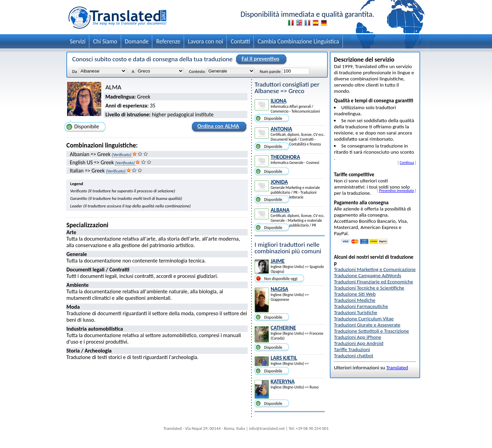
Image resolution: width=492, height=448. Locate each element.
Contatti (240, 41)
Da (75, 71)
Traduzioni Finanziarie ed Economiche (373, 282)
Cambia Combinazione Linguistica (298, 41)
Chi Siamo (105, 41)
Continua (407, 163)
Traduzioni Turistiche (355, 312)
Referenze (168, 41)
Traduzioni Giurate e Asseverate (367, 325)
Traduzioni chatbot (354, 356)
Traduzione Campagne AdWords (368, 276)
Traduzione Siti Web (355, 294)
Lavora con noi (205, 41)
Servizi (78, 41)
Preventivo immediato (397, 191)
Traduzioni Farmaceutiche (361, 306)
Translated (397, 368)
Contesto (197, 71)
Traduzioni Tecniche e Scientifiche (369, 288)
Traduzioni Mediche (355, 300)
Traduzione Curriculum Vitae (364, 319)
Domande (137, 41)
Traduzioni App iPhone (358, 337)
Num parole (270, 71)
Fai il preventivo (259, 59)
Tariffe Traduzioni (352, 349)
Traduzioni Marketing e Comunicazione (375, 269)
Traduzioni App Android (359, 343)
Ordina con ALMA (217, 127)
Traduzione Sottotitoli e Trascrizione (371, 331)
